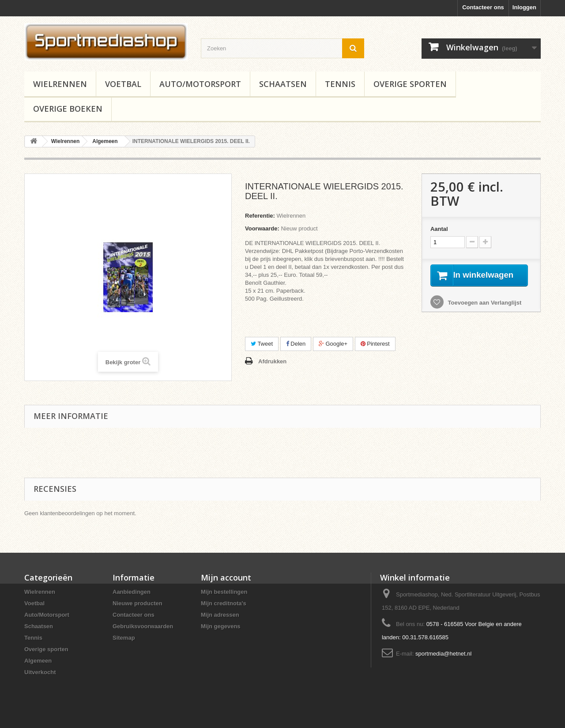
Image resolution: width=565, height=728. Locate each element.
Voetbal (123, 84)
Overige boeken (68, 109)
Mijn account (226, 577)
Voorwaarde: (262, 228)
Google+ (333, 344)
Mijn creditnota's (224, 603)
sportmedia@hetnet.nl (443, 654)
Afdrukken (272, 361)
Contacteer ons (483, 7)
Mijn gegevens (221, 626)
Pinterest (375, 344)
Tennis (340, 84)
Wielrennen (60, 84)
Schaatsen (283, 84)
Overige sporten (410, 84)
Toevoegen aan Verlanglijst (484, 313)
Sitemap (124, 638)
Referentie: (260, 216)
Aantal (439, 229)
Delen (296, 344)
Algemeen (38, 661)
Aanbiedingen (132, 592)
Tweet (262, 344)
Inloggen (524, 7)
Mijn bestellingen (224, 592)
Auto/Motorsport (200, 84)
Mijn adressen (220, 615)
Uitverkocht (40, 672)
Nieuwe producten (137, 603)
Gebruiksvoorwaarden (143, 626)
